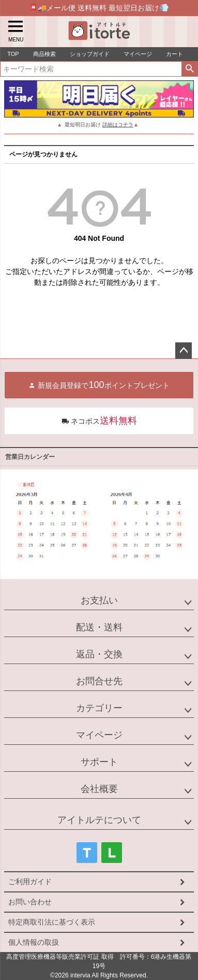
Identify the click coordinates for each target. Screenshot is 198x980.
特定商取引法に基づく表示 (52, 922)
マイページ (99, 735)
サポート (99, 762)
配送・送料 (99, 627)
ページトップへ (184, 351)
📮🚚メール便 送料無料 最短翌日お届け (99, 8)
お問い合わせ (30, 902)
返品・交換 (99, 654)
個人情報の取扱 (34, 942)
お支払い (99, 600)
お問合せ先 (99, 681)
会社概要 (99, 789)
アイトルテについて (99, 820)
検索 (189, 69)
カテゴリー (99, 708)
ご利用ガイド (30, 882)
